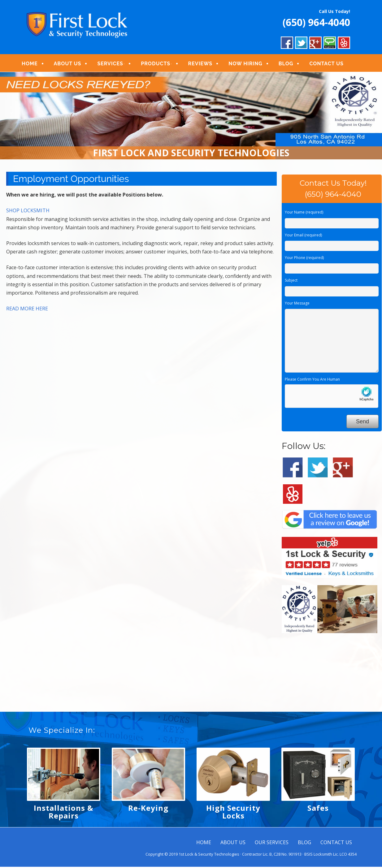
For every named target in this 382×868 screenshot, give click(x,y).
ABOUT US (72, 64)
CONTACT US (331, 64)
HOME (34, 64)
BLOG (290, 64)
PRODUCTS (160, 64)
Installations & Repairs (63, 813)
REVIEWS (204, 64)
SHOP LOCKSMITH (28, 212)
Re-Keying (148, 809)
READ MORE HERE (27, 310)
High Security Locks (233, 813)
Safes (318, 809)
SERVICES (114, 64)
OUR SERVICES (272, 844)
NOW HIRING (250, 64)
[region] (191, 117)
